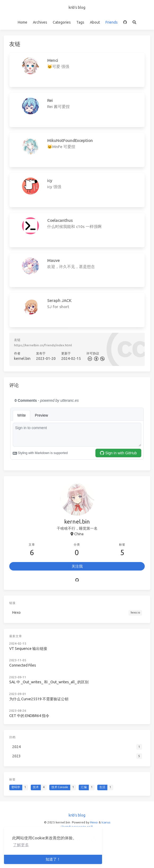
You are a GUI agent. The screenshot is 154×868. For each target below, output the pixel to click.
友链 (17, 340)
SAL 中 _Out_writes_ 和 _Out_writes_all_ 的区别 (49, 682)
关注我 (77, 566)
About (95, 22)
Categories (62, 22)
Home (23, 22)
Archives (40, 22)
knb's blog (77, 7)
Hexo (94, 822)
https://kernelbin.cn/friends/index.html (43, 345)
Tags (80, 22)
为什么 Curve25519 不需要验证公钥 (39, 699)
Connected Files (23, 665)
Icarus (106, 822)
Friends (112, 22)
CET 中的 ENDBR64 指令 (29, 716)
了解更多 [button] (21, 845)
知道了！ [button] (53, 859)
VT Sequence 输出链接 (28, 649)
